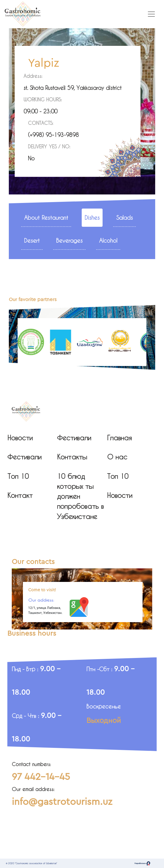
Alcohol (108, 240)
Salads (124, 218)
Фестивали (24, 457)
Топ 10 (18, 476)
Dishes (92, 218)
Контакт (20, 495)
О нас (117, 457)
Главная (119, 438)
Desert (32, 240)
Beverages (69, 240)
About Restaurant (46, 218)
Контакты (72, 457)
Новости (20, 438)
